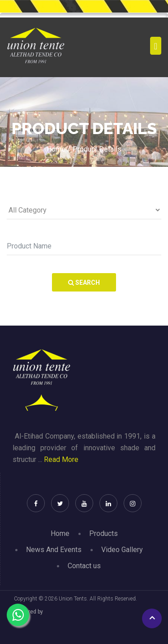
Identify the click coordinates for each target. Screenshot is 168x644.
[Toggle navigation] (156, 46)
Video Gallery (122, 550)
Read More (61, 459)
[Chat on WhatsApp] (18, 615)
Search (84, 283)
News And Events (54, 550)
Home (60, 533)
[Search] (84, 246)
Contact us (84, 566)
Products (103, 533)
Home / (58, 149)
